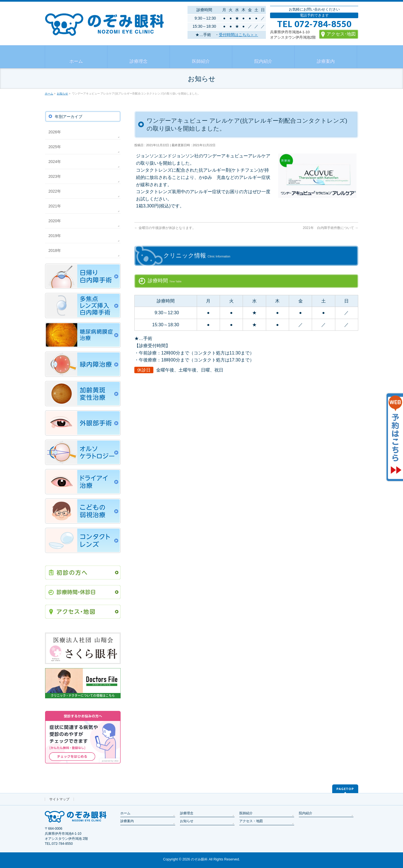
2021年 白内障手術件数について (331, 228)
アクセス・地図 (251, 821)
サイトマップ (59, 799)
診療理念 (187, 813)
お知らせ (187, 821)
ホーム (125, 813)
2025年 (55, 147)
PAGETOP (345, 789)
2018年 (55, 250)
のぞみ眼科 (199, 859)
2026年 (55, 132)
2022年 (55, 191)
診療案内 (127, 821)
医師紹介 (246, 813)
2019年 (55, 236)
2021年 (55, 206)
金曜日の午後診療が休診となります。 (165, 228)
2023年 (55, 176)
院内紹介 (306, 813)
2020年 (55, 221)
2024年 (55, 162)
